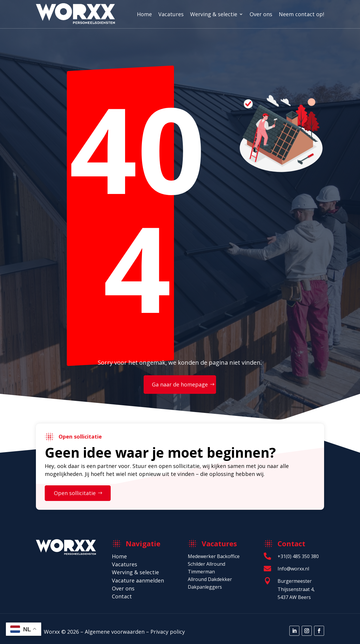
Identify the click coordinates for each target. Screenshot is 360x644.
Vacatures (171, 14)
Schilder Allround (206, 564)
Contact (122, 596)
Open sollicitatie (75, 493)
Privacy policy (168, 632)
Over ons (261, 14)
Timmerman (201, 572)
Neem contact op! (301, 14)
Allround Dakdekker (210, 579)
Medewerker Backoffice (214, 556)
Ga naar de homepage (180, 384)
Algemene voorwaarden (115, 632)
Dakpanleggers (205, 587)
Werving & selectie (214, 14)
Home (144, 14)
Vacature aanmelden (138, 580)
